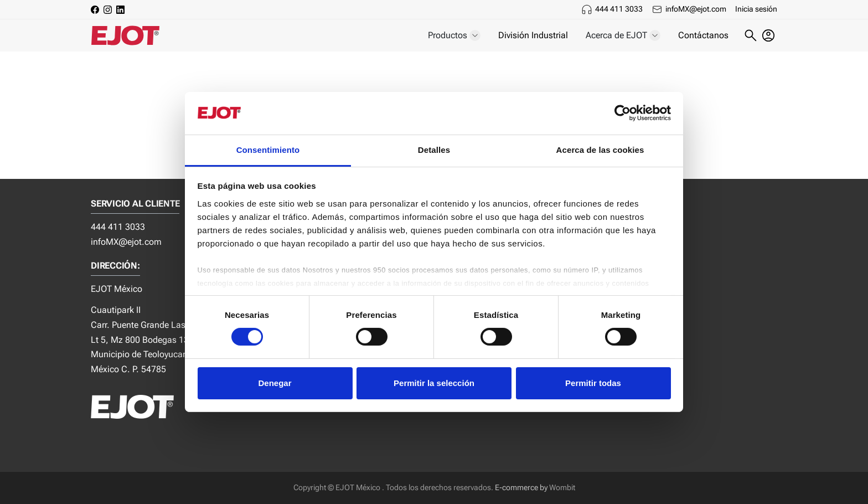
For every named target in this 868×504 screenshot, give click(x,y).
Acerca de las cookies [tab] (600, 150)
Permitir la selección (434, 383)
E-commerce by (521, 488)
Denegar (275, 383)
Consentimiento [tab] (268, 150)
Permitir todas (593, 383)
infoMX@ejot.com (696, 9)
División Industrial (533, 35)
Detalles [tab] (434, 150)
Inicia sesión (756, 9)
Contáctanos (703, 35)
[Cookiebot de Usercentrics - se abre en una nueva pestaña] (622, 113)
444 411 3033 (619, 9)
